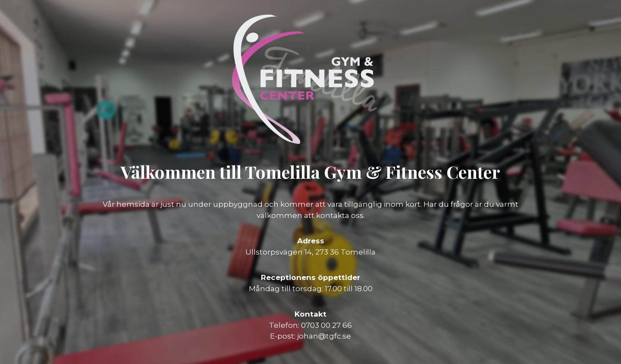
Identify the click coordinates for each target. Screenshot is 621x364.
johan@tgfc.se (324, 336)
